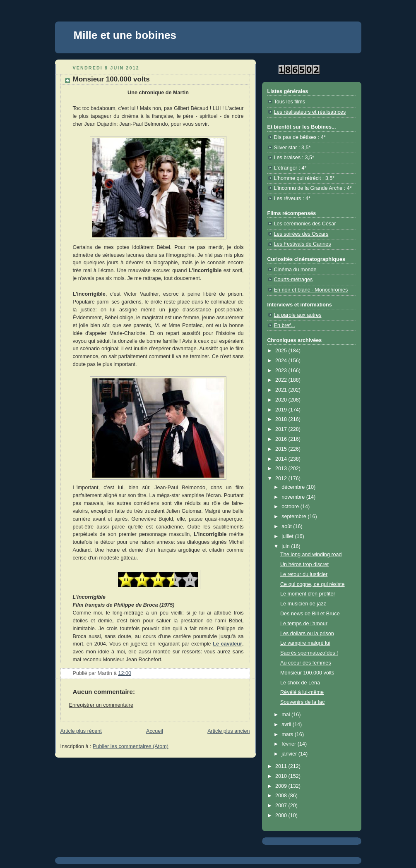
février (290, 744)
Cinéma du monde (295, 270)
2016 (282, 439)
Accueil (155, 731)
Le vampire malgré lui (305, 643)
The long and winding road (311, 555)
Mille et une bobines (125, 35)
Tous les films (290, 102)
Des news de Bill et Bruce (310, 614)
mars (288, 734)
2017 (282, 429)
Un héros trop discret (304, 564)
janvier (290, 754)
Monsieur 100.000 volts (307, 673)
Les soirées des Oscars (301, 234)
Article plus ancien (228, 731)
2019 (282, 410)
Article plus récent (81, 731)
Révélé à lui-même (302, 692)
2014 (282, 459)
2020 (282, 400)
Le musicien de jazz (303, 604)
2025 (282, 351)
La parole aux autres (298, 315)
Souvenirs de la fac (302, 702)
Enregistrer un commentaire (101, 705)
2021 (282, 390)
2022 (282, 380)
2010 (282, 776)
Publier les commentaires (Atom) (131, 746)
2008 (282, 796)
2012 (282, 478)
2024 (282, 361)
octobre (291, 507)
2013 (282, 469)
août (287, 526)
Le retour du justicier (304, 574)
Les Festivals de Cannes (303, 244)
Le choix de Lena (300, 683)
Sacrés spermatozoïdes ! (309, 653)
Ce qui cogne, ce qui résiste (313, 584)
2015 (282, 449)
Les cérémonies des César (305, 224)
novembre (294, 497)
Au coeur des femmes (306, 663)
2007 (282, 806)
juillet (288, 536)
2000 (282, 815)
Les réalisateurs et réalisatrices (310, 112)
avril (287, 725)
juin (286, 546)
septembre (295, 516)
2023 (282, 371)
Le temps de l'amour (304, 624)
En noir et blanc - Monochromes (311, 290)
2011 (282, 766)
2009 (282, 786)
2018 (282, 419)
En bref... (285, 325)
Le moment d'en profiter (308, 594)
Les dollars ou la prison (307, 634)
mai (286, 715)
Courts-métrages (293, 280)
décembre (294, 487)
